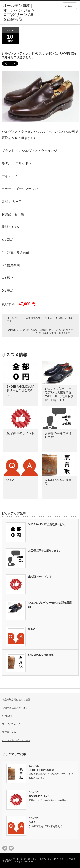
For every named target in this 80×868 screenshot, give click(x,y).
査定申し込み (9, 732)
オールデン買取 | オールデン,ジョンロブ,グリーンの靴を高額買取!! (39, 860)
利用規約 (7, 716)
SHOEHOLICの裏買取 (41, 655)
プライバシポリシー (13, 724)
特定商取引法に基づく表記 (16, 700)
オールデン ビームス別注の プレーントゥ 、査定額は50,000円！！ (39, 320)
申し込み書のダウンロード (16, 740)
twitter (11, 848)
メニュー (70, 6)
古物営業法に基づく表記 (15, 708)
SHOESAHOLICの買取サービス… (48, 524)
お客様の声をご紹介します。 (45, 551)
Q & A (10, 480)
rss (5, 848)
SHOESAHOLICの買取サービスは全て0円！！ (20, 390)
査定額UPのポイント (20, 433)
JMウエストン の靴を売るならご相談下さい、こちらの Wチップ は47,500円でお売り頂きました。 (40, 331)
